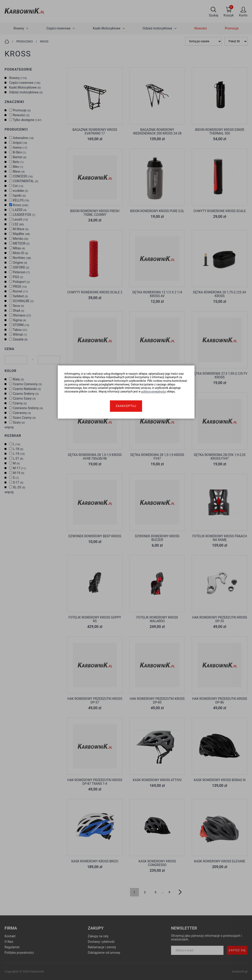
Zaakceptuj (126, 406)
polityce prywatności (154, 392)
